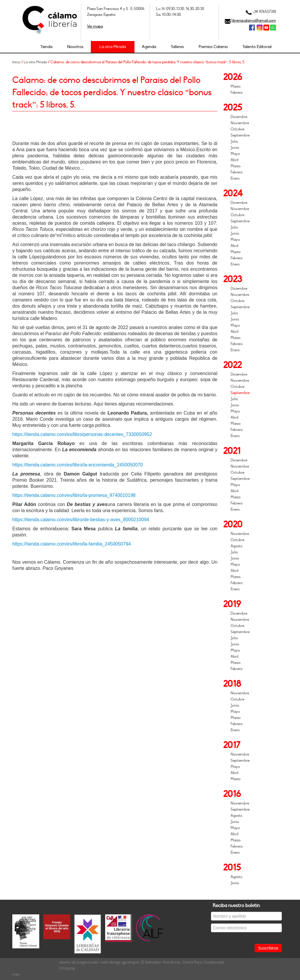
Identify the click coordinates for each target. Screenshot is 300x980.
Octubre (237, 129)
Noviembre (240, 123)
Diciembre (239, 117)
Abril (235, 160)
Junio (235, 148)
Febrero (237, 93)
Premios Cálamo (213, 47)
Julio (234, 142)
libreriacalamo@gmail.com (254, 21)
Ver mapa (95, 26)
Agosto (236, 546)
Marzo (236, 86)
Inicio (16, 62)
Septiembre (240, 135)
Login (16, 974)
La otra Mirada (113, 47)
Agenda (149, 47)
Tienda (46, 47)
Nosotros (75, 47)
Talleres (177, 47)
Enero (235, 178)
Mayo (235, 154)
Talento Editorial (257, 47)
